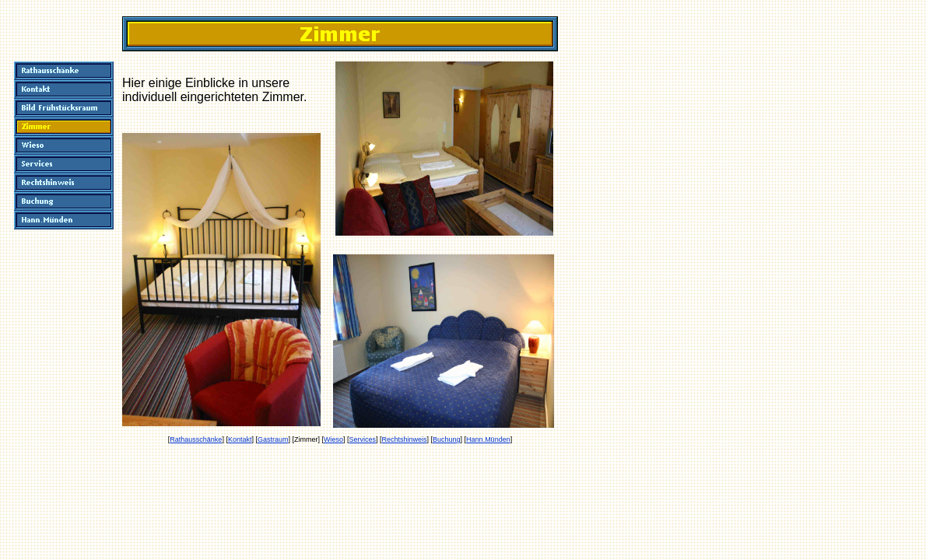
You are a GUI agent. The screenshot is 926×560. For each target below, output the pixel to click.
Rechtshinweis (405, 439)
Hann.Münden (488, 439)
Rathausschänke (196, 439)
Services (362, 439)
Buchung (447, 439)
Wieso (333, 439)
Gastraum (273, 439)
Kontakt (240, 439)
